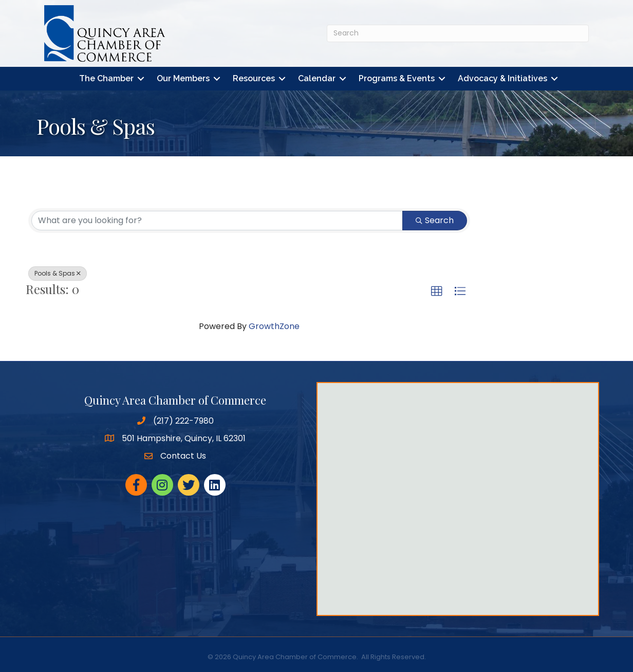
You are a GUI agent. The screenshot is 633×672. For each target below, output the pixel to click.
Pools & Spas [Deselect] (58, 273)
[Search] (458, 33)
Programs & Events (397, 78)
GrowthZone (274, 326)
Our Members (183, 78)
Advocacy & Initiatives (502, 78)
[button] (437, 292)
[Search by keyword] (217, 221)
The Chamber (106, 78)
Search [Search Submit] (435, 220)
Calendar (317, 78)
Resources (254, 78)
